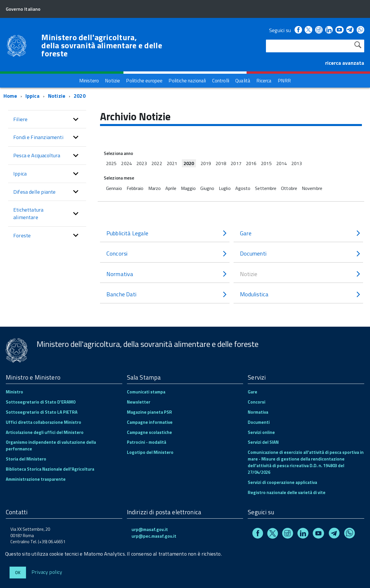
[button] (76, 119)
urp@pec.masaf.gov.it (154, 536)
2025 (111, 163)
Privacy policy (47, 572)
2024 (126, 163)
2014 (282, 163)
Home (10, 96)
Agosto (243, 188)
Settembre (266, 188)
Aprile (171, 188)
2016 (251, 163)
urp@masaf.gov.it (150, 529)
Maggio (188, 188)
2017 (236, 163)
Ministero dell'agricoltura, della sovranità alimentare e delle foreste (102, 45)
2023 (142, 163)
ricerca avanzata (345, 63)
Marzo (155, 188)
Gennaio (114, 188)
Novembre (312, 188)
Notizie (57, 96)
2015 (266, 163)
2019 (206, 163)
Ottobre (289, 188)
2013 (297, 163)
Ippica (33, 96)
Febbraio (135, 188)
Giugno (207, 188)
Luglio (225, 188)
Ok (18, 573)
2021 (172, 163)
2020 (80, 96)
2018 (221, 163)
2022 (157, 163)
